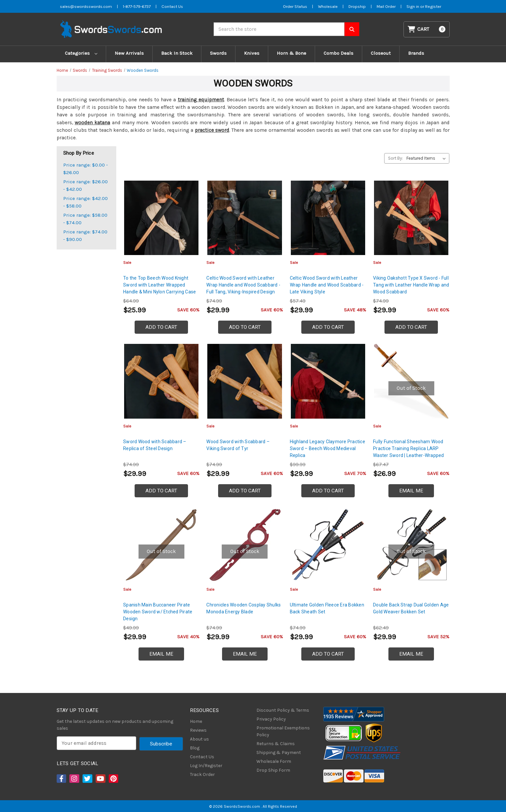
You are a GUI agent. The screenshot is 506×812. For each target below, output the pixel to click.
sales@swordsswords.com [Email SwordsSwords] (86, 6)
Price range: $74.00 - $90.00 (85, 236)
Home (196, 721)
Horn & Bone (291, 53)
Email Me (411, 491)
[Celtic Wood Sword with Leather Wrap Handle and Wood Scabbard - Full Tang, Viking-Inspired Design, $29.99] (244, 218)
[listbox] (427, 158)
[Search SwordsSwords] (352, 29)
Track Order (202, 774)
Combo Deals (338, 53)
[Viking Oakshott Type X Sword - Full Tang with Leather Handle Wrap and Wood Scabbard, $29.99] (411, 218)
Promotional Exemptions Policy (283, 731)
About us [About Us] (199, 739)
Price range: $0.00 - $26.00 (85, 169)
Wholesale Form (274, 761)
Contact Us (202, 757)
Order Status (295, 6)
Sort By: (395, 158)
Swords (218, 53)
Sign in (413, 6)
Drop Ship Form (273, 770)
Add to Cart (161, 327)
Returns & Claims (276, 744)
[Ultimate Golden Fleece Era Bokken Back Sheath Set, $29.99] (328, 545)
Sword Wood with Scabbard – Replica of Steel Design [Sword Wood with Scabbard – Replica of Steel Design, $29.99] (155, 445)
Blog (195, 748)
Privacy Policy (271, 719)
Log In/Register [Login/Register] (206, 766)
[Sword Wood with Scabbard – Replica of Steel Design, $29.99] (161, 381)
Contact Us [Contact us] (172, 6)
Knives (252, 53)
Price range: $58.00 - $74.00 (85, 219)
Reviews (198, 730)
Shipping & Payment (279, 753)
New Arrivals (129, 53)
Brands (416, 53)
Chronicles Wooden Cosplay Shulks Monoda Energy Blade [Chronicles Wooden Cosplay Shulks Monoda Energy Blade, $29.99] (244, 608)
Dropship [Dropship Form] (357, 6)
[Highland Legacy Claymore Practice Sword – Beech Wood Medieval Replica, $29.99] (328, 381)
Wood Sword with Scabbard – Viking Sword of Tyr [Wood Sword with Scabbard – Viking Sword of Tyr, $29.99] (238, 445)
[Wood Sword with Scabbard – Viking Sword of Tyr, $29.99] (244, 381)
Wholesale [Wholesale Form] (328, 6)
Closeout (381, 53)
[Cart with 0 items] (426, 29)
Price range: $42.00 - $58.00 (85, 202)
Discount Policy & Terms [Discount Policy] (283, 710)
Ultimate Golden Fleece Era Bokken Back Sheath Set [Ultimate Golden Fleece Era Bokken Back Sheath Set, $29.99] (327, 608)
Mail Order (386, 6)
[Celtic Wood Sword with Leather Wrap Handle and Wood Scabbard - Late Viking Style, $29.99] (328, 218)
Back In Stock (177, 53)
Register (433, 6)
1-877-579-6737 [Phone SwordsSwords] (137, 6)
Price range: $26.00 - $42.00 (85, 185)
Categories (81, 53)
